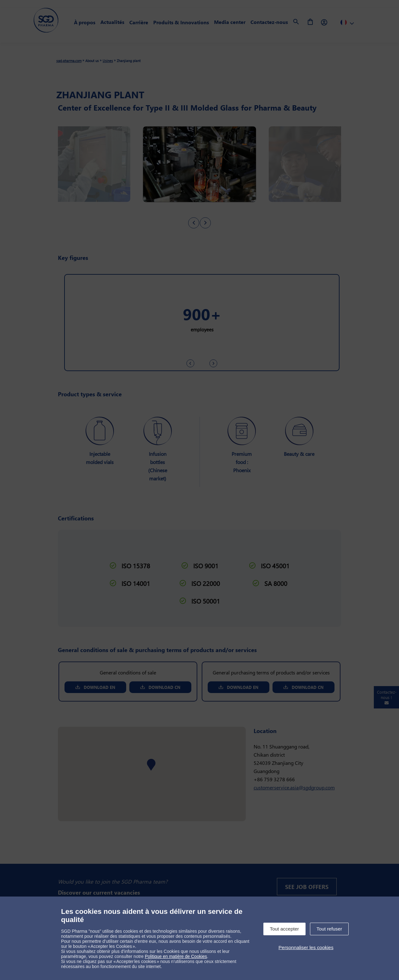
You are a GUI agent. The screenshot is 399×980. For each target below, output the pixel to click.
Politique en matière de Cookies (176, 956)
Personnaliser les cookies (306, 947)
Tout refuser (329, 929)
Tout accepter (284, 929)
